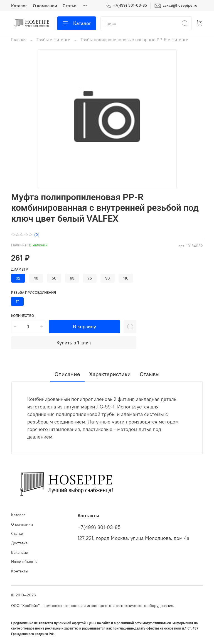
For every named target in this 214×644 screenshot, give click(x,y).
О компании (45, 6)
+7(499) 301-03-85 (126, 5)
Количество (23, 316)
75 (90, 278)
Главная (19, 40)
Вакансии (20, 552)
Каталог (19, 6)
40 (36, 278)
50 (54, 278)
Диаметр (19, 269)
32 (18, 278)
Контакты (20, 571)
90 (108, 278)
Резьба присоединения (34, 292)
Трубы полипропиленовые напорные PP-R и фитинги (134, 40)
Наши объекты (24, 562)
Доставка (19, 543)
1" (17, 302)
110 (126, 278)
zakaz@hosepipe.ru (176, 6)
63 (72, 278)
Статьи (70, 6)
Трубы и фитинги (53, 40)
